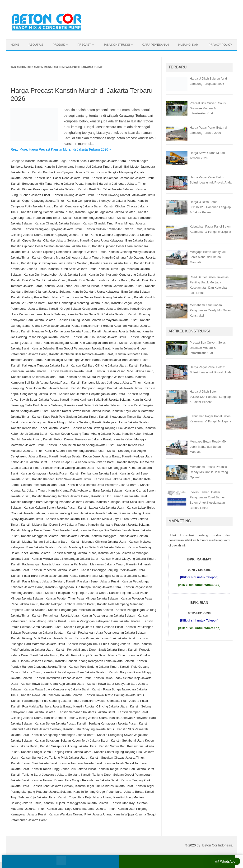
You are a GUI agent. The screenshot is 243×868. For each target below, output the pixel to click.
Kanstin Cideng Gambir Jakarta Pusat (47, 212)
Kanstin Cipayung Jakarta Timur (66, 235)
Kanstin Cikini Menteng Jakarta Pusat (89, 218)
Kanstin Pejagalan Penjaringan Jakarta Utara (76, 593)
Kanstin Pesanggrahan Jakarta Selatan (108, 615)
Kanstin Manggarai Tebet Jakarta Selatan (120, 536)
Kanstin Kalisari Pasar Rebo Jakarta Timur (124, 371)
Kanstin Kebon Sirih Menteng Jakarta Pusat (74, 451)
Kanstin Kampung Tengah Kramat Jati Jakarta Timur (107, 388)
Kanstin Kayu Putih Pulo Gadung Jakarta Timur (64, 417)
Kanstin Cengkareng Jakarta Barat (78, 206)
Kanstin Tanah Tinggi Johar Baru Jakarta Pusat (64, 769)
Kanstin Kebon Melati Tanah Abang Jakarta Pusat (81, 445)
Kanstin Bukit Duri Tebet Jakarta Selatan (105, 189)
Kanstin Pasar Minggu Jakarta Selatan (37, 581)
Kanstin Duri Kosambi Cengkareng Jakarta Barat (122, 275)
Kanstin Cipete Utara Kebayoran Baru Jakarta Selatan (117, 240)
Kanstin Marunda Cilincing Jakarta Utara (99, 542)
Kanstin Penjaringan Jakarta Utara (55, 615)
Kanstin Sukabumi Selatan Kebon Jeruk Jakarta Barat (71, 740)
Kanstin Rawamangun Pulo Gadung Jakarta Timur (45, 701)
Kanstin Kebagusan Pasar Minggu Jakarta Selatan (55, 422)
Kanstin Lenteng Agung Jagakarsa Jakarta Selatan (82, 513)
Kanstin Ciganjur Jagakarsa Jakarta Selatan (105, 212)
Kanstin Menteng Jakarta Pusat (74, 553)
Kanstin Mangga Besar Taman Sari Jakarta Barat (44, 530)
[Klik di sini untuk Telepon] (199, 577)
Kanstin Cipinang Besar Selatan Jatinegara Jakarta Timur (50, 246)
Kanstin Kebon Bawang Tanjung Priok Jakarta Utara (107, 428)
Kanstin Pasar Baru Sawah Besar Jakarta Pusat (44, 576)
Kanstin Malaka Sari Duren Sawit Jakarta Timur (53, 525)
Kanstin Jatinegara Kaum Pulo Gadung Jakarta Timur (80, 343)
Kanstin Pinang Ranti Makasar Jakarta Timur (41, 638)
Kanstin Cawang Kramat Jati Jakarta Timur (126, 195)
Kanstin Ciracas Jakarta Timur (111, 263)
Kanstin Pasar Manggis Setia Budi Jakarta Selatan (114, 576)
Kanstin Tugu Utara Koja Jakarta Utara (84, 797)
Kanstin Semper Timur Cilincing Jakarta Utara (75, 718)
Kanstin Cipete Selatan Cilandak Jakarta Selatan (44, 240)
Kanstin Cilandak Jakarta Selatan (57, 223)
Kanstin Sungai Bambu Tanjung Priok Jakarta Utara (56, 752)
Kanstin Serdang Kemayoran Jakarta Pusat (107, 723)
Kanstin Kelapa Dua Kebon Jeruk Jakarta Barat (82, 462)
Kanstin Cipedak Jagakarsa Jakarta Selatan (121, 235)
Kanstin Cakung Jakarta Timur (73, 195)
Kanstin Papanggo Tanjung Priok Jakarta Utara (113, 570)
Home (15, 45)
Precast (84, 45)
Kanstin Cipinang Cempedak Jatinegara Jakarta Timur (69, 252)
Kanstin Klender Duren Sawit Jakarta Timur (62, 479)
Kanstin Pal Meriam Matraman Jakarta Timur (93, 564)
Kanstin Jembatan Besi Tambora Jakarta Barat (81, 354)
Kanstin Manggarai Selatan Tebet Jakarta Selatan (55, 536)
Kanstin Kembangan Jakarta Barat (93, 473)
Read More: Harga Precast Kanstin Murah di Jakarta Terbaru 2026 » (61, 149)
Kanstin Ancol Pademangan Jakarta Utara (97, 161)
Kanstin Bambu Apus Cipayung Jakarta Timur (63, 172)
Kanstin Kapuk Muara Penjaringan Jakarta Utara (92, 394)
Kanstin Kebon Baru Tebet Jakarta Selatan (40, 428)
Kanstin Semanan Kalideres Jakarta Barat (86, 712)
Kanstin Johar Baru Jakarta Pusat (125, 360)
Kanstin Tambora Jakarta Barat (81, 763)
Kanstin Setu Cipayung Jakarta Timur (89, 729)
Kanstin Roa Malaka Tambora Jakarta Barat (41, 706)
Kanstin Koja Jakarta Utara (112, 479)
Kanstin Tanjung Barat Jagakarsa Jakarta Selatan (45, 775)
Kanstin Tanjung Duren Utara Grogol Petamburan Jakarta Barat (75, 780)
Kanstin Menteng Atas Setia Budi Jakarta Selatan (91, 547)
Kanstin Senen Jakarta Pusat (55, 723)
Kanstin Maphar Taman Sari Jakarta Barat (40, 542)
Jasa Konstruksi (117, 45)
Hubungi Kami (189, 45)
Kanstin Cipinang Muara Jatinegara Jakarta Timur (66, 257)
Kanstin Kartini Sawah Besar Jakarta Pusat (80, 411)
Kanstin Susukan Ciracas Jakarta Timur (117, 758)
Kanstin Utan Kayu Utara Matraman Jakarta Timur (81, 809)
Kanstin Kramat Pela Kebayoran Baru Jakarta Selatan (85, 490)
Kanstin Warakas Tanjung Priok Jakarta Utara (80, 814)
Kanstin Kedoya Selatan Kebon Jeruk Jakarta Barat (84, 456)
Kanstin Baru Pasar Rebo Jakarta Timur (62, 178)
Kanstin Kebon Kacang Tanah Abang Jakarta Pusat (85, 434)
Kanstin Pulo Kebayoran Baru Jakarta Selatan (75, 672)
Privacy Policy (220, 45)
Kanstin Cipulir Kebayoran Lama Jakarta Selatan (54, 263)
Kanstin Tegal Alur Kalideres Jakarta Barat (104, 786)
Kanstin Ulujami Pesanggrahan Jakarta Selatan (76, 803)
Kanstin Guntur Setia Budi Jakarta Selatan (96, 314)
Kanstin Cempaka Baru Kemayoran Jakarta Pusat (101, 201)
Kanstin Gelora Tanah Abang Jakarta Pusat (102, 297)
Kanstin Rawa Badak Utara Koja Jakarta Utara (53, 684)
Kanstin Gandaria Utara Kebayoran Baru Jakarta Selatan (111, 292)
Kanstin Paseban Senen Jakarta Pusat (93, 581)
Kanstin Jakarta (48, 161)
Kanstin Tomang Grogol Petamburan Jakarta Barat (108, 792)
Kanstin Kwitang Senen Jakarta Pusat (50, 508)
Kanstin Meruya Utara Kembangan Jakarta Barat (65, 559)
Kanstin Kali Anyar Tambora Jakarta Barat (39, 365)
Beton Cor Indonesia (217, 845)
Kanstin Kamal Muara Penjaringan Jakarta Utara (100, 377)
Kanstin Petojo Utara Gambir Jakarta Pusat (94, 627)
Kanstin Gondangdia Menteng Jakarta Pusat (78, 303)
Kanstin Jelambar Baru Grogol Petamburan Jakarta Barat (71, 348)
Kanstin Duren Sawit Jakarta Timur (72, 269)
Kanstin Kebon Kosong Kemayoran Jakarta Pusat (77, 439)
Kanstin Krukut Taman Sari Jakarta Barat (119, 496)
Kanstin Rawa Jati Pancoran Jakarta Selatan (51, 695)
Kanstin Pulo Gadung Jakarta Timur (93, 667)
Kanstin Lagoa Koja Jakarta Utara (101, 508)
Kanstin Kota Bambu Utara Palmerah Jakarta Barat (103, 485)
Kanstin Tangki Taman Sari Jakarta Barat (126, 769)
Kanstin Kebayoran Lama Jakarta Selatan (121, 422)
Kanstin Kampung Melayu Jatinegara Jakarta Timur (106, 383)
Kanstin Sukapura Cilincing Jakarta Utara (68, 746)
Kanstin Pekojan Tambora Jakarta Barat (67, 604)
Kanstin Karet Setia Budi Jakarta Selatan (92, 405)
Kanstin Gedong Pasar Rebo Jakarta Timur (40, 297)
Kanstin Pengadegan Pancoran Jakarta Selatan (80, 610)
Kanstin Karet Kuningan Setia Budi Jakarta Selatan (95, 400)
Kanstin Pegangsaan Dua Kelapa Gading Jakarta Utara (83, 587)
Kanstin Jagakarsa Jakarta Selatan (116, 331)
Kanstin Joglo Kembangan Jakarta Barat (72, 360)
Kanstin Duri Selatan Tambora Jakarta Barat (98, 280)
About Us (36, 45)
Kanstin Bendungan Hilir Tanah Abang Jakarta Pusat (47, 184)
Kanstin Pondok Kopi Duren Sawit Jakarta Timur (93, 655)
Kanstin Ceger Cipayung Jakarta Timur (37, 201)
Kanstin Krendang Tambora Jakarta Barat (60, 496)
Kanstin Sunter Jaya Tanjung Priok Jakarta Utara (54, 758)
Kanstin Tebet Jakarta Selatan (52, 786)
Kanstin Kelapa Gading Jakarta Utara (69, 468)
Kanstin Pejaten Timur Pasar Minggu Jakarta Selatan (82, 598)
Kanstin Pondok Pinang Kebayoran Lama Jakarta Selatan (95, 661)
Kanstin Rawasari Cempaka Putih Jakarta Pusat (115, 701)
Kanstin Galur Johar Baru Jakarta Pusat (72, 286)
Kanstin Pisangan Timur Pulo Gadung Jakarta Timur (103, 644)
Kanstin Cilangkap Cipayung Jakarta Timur (53, 229)
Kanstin (30, 161)
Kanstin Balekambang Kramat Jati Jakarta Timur (77, 167)
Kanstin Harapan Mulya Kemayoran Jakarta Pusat (55, 331)
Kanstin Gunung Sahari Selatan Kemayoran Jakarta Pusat (98, 320)
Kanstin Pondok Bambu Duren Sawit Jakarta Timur (91, 650)
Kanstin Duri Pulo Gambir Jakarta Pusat (38, 280)
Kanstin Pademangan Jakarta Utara (35, 564)
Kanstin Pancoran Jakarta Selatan (55, 570)
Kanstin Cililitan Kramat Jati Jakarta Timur (113, 229)
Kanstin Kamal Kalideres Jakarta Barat (37, 377)
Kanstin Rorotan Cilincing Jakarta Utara (100, 706)
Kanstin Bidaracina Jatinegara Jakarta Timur (116, 184)
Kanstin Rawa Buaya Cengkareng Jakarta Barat (56, 689)
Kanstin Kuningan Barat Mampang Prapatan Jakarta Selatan (52, 502)
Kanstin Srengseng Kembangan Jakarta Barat (63, 735)
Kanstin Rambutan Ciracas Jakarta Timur (63, 678)
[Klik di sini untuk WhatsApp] (199, 585)
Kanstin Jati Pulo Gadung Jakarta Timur (99, 337)
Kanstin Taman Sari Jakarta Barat (34, 763)
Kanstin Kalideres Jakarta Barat (70, 371)
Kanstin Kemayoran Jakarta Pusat (44, 473)
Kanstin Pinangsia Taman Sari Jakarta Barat (105, 638)
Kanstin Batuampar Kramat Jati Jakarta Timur (123, 178)
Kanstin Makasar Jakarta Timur (67, 519)
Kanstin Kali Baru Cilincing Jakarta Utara (98, 365)
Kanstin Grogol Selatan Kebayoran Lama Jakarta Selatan (88, 309)
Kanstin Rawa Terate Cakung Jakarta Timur (114, 695)
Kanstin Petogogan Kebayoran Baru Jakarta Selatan (104, 621)
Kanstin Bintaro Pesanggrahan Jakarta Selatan (43, 189)
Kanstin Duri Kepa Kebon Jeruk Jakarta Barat (55, 275)
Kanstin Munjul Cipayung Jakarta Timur (128, 559)
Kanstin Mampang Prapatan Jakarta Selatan (119, 525)
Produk (59, 45)
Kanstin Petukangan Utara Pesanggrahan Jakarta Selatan (107, 633)
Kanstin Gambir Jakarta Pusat (122, 286)
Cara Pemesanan (156, 45)
